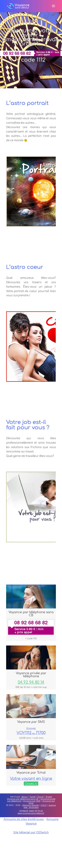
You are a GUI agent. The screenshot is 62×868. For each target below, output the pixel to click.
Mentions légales (31, 805)
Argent (49, 797)
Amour (25, 797)
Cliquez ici (31, 784)
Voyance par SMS (32, 801)
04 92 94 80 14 (31, 682)
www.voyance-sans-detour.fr (31, 813)
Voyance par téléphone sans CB (23, 799)
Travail (41, 797)
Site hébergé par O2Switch (31, 833)
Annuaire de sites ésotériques (24, 819)
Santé (33, 797)
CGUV (44, 805)
